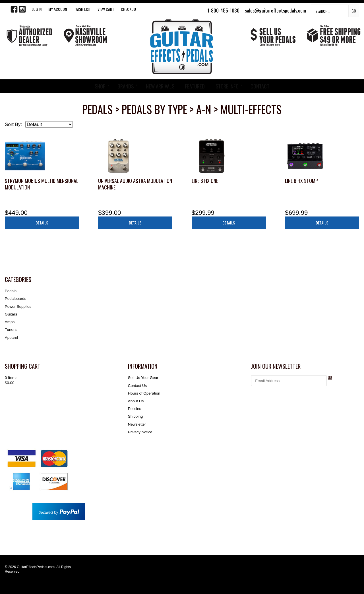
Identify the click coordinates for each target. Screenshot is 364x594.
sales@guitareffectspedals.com (275, 10)
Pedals (11, 291)
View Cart (106, 9)
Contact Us (137, 386)
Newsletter (137, 424)
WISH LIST (83, 9)
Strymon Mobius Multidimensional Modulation (42, 184)
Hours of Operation (144, 393)
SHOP (100, 86)
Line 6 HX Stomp (301, 181)
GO (330, 377)
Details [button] (42, 223)
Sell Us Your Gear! (144, 378)
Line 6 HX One (205, 181)
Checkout (129, 9)
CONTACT (260, 86)
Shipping (135, 416)
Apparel (11, 338)
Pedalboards (15, 299)
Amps (10, 322)
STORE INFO (227, 86)
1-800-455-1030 (223, 10)
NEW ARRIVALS (160, 86)
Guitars (11, 314)
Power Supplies (18, 307)
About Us (136, 401)
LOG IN (37, 9)
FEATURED (195, 86)
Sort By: (13, 124)
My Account (59, 9)
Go (354, 11)
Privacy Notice (140, 432)
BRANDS (126, 86)
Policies (135, 409)
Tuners (11, 330)
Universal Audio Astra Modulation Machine (135, 184)
